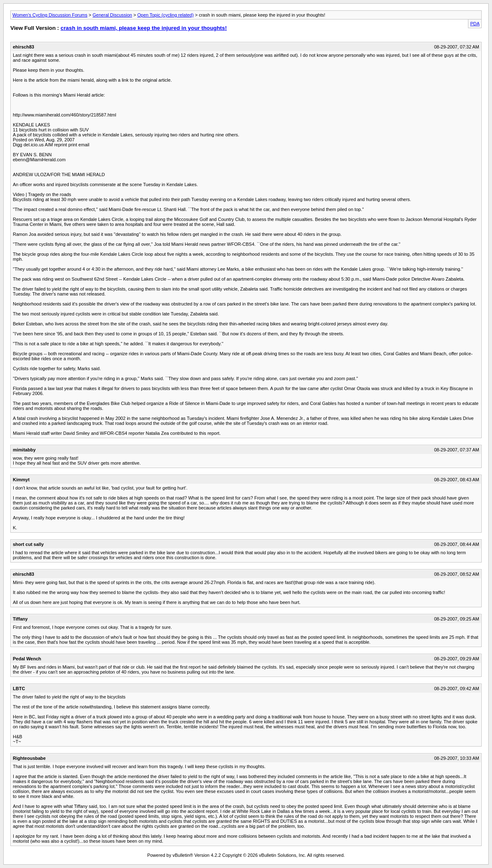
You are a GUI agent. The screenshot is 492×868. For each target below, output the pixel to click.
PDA (475, 24)
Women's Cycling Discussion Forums (50, 15)
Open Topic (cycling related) (165, 15)
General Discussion (112, 15)
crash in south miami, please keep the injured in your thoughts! (143, 28)
